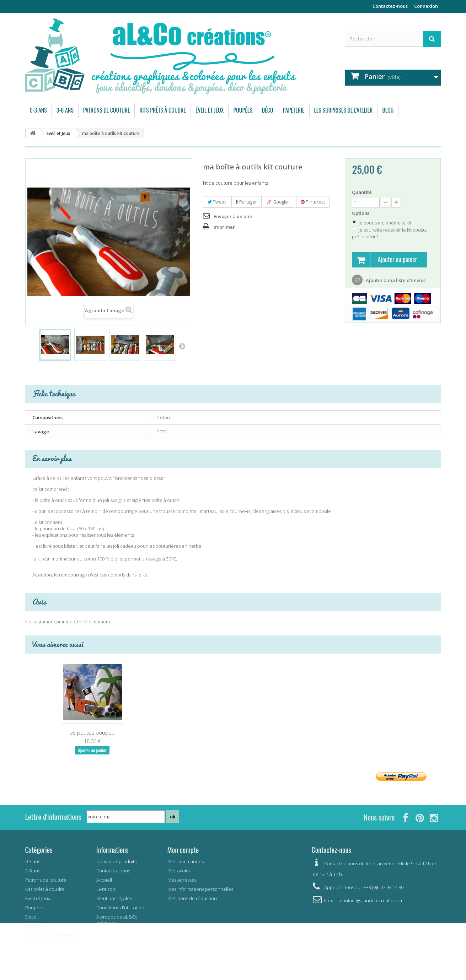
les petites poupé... (374, 732)
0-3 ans (38, 110)
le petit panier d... (92, 732)
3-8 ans (65, 110)
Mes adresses (182, 880)
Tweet (217, 202)
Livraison (106, 889)
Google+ (279, 202)
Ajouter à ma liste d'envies (395, 280)
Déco (268, 110)
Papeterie (294, 110)
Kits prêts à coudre (162, 110)
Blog (388, 110)
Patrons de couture (107, 110)
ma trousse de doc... (163, 732)
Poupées (243, 110)
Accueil (104, 880)
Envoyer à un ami (233, 216)
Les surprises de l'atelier (344, 110)
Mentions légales (114, 898)
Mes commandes (186, 861)
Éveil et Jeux (210, 110)
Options (361, 213)
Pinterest (313, 202)
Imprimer (224, 227)
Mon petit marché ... (233, 732)
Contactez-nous (390, 6)
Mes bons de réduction (192, 898)
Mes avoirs (179, 871)
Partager (247, 202)
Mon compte (183, 850)
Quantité (362, 192)
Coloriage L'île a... (304, 732)
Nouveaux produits (116, 861)
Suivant (182, 346)
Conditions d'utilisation (120, 908)
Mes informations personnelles (200, 889)
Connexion (426, 6)
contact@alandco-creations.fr (371, 900)
